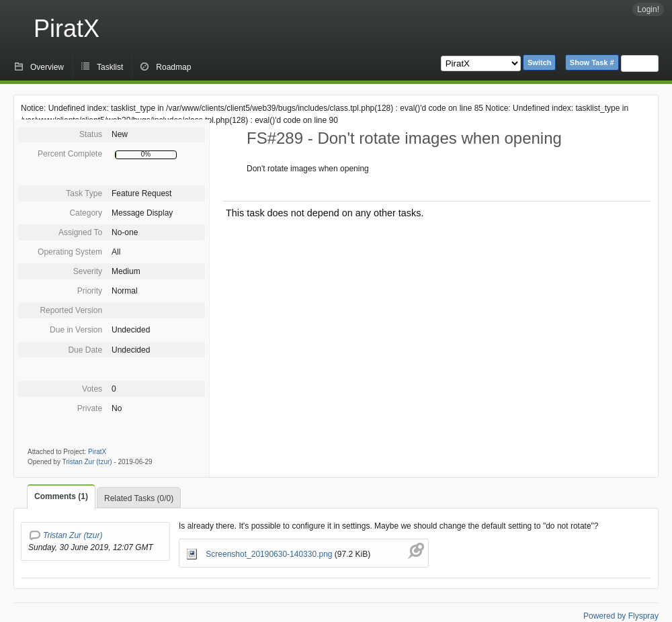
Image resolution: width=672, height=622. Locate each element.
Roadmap (173, 67)
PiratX (67, 29)
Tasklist (110, 67)
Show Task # (592, 62)
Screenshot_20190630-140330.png (260, 554)
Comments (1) (61, 496)
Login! (648, 9)
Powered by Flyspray (621, 616)
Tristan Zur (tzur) (87, 462)
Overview (47, 67)
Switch (539, 62)
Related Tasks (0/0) (139, 498)
